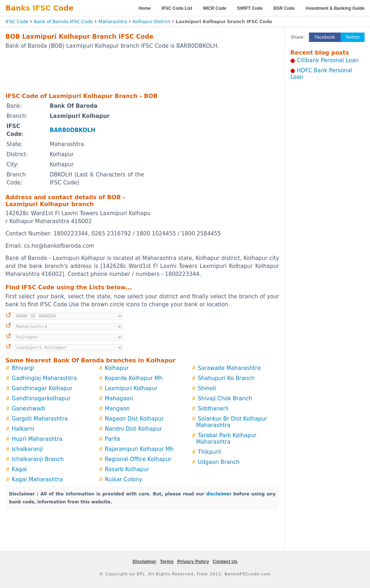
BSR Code (284, 8)
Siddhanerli (213, 409)
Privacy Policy (193, 561)
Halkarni (23, 429)
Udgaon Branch (219, 462)
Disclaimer (145, 561)
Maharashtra (113, 22)
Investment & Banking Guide (335, 8)
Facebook (325, 37)
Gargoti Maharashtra (40, 419)
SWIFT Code (250, 8)
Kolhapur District (151, 22)
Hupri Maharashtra (37, 439)
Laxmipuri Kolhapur (131, 388)
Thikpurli (210, 452)
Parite (113, 439)
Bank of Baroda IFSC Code (63, 22)
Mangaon (117, 409)
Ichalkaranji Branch (38, 459)
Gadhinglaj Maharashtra (44, 378)
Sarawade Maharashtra (229, 368)
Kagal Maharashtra (37, 480)
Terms (167, 561)
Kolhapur (117, 368)
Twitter (353, 37)
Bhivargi (23, 368)
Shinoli (207, 388)
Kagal (20, 469)
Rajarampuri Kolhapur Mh (139, 449)
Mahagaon (119, 399)
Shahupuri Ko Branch (226, 378)
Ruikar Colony (123, 480)
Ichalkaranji (27, 449)
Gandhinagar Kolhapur (42, 388)
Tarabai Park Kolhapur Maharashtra (226, 439)
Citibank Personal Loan (328, 60)
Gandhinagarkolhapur (41, 399)
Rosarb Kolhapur (127, 469)
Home (145, 8)
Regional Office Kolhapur (138, 459)
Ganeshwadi (29, 409)
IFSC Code (17, 22)
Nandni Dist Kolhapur (133, 429)
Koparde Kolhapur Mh (134, 378)
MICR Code (215, 8)
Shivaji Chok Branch (225, 399)
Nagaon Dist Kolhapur (134, 419)
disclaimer (219, 494)
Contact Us (225, 561)
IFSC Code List (177, 8)
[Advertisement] (142, 71)
